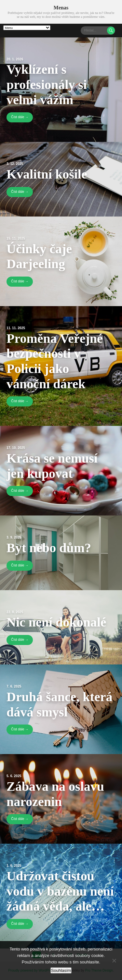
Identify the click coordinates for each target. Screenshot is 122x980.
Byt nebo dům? (49, 548)
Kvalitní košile (47, 174)
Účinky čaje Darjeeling (39, 256)
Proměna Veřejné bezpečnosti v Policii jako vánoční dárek (55, 361)
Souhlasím (61, 970)
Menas (61, 8)
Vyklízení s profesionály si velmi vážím (47, 84)
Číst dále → (20, 117)
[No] (114, 961)
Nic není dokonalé (56, 622)
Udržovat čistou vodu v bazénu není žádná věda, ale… (60, 891)
